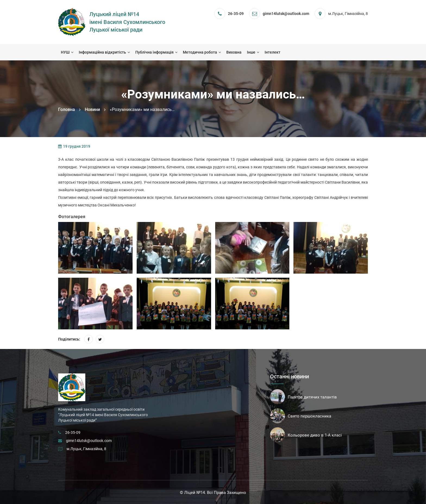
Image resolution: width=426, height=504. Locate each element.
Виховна (234, 52)
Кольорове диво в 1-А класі (315, 435)
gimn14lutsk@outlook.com (89, 441)
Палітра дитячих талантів (312, 397)
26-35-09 (236, 14)
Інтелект (272, 52)
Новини (92, 109)
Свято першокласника (309, 416)
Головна (67, 109)
